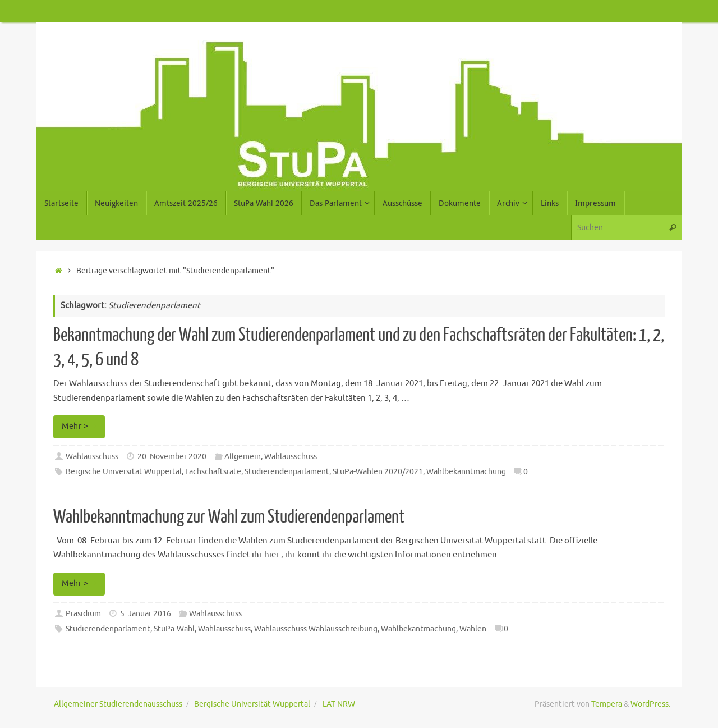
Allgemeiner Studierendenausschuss (118, 704)
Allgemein (243, 457)
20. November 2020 (172, 457)
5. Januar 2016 (146, 614)
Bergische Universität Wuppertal (124, 472)
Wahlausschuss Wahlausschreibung (316, 629)
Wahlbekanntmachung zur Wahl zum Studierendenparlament (229, 517)
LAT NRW (339, 704)
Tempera (607, 704)
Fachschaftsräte (213, 472)
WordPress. (650, 704)
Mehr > (81, 426)
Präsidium (83, 614)
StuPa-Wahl (174, 629)
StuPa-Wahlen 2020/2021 (378, 472)
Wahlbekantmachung (418, 629)
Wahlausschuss (92, 457)
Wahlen (473, 629)
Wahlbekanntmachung (466, 472)
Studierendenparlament (287, 472)
